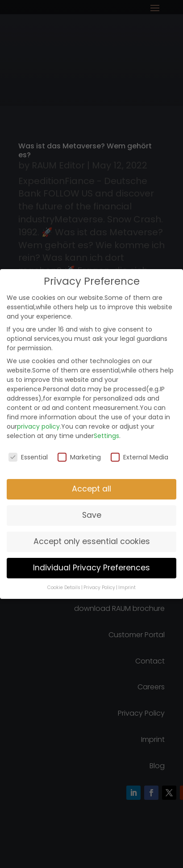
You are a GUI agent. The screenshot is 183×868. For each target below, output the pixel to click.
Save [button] (92, 515)
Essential (28, 457)
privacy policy (38, 426)
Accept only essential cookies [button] (92, 541)
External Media (139, 457)
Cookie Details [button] (64, 588)
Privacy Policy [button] (99, 588)
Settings (106, 436)
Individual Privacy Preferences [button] (91, 568)
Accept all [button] (91, 489)
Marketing (79, 457)
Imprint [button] (127, 588)
